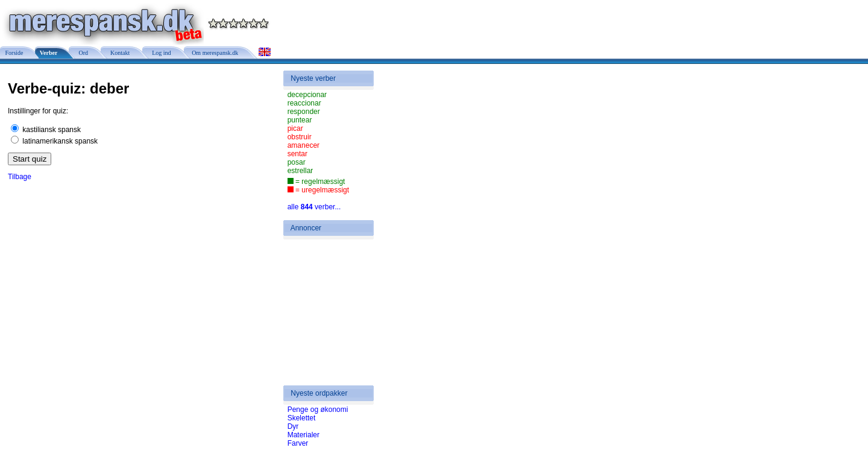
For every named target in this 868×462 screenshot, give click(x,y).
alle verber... (314, 207)
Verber (48, 53)
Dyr (293, 426)
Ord (82, 53)
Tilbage (20, 177)
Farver (298, 443)
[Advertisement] (324, 312)
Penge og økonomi (318, 410)
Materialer (303, 435)
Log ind (160, 53)
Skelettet (302, 418)
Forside (14, 53)
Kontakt (118, 53)
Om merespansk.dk (215, 53)
